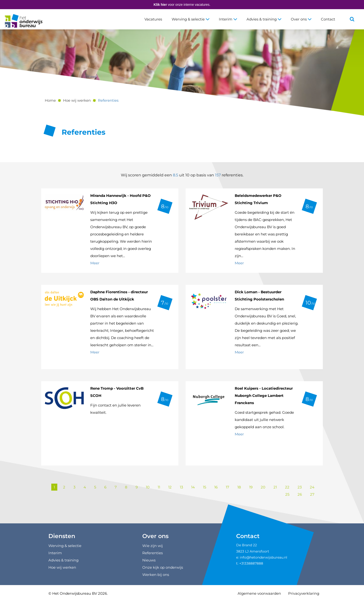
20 (263, 487)
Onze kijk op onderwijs (163, 567)
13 (181, 487)
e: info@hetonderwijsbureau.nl (262, 557)
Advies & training (264, 19)
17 (227, 487)
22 (287, 487)
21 (275, 487)
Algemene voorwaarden (259, 593)
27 (312, 494)
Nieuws (149, 560)
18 (239, 487)
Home (50, 100)
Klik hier (160, 5)
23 (300, 487)
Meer (95, 263)
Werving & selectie (190, 19)
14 (193, 487)
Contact (328, 19)
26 (300, 494)
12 (170, 487)
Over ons (301, 19)
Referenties (108, 100)
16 (216, 487)
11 (159, 487)
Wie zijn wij (153, 546)
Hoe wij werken (77, 100)
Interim (228, 19)
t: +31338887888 (250, 563)
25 (287, 494)
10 (148, 487)
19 (251, 487)
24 (312, 487)
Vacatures (153, 19)
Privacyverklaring (304, 593)
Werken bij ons (156, 575)
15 (205, 487)
